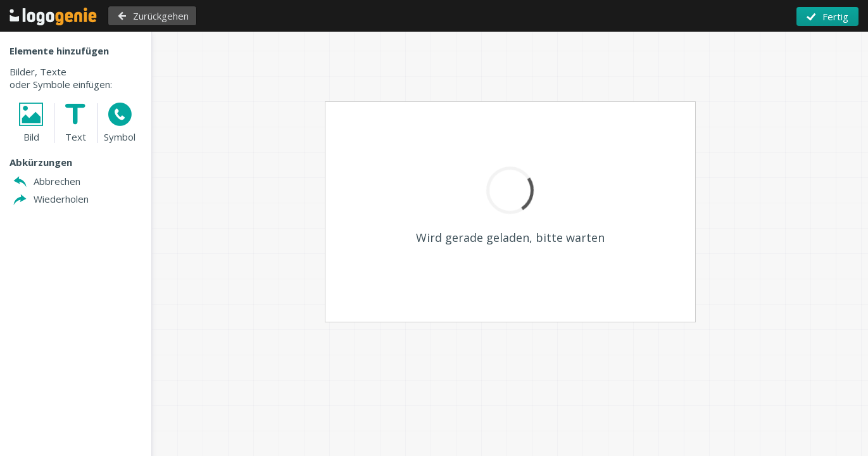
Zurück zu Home (53, 16)
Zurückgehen (161, 16)
